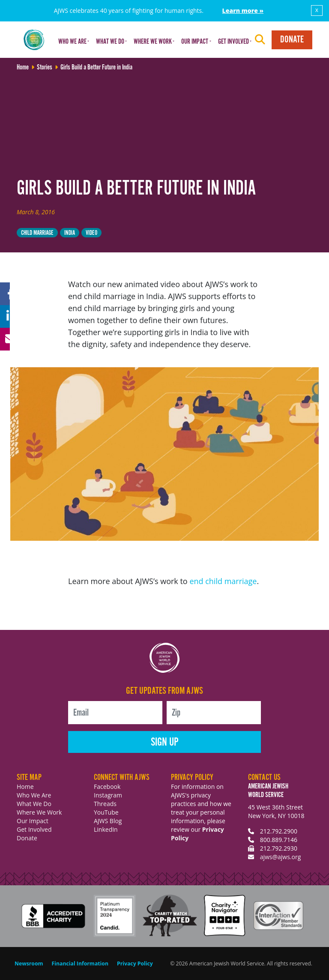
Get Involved (34, 829)
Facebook (107, 787)
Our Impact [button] (195, 42)
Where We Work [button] (153, 42)
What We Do (34, 804)
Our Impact (33, 821)
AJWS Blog (108, 821)
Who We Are (34, 795)
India (70, 233)
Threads (105, 804)
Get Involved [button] (233, 42)
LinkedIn (106, 829)
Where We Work (39, 812)
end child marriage (223, 581)
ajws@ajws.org (281, 857)
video (91, 233)
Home (25, 787)
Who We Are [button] (72, 42)
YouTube (106, 812)
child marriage (37, 233)
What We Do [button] (110, 42)
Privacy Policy (135, 964)
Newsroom (29, 964)
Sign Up (165, 742)
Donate (292, 40)
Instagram (108, 795)
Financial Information (80, 964)
